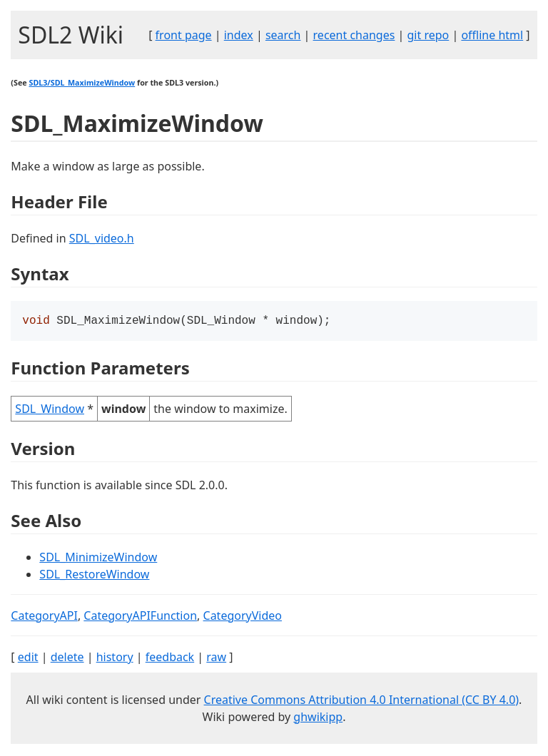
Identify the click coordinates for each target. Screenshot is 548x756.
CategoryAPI (44, 617)
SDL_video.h (102, 238)
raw (216, 658)
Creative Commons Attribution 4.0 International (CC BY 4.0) (362, 701)
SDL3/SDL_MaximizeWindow (82, 83)
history (115, 658)
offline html (492, 35)
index (239, 35)
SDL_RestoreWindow (94, 576)
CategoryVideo (243, 617)
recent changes (354, 35)
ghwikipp (318, 718)
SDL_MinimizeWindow (98, 558)
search (283, 35)
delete (67, 658)
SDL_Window (50, 410)
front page (184, 35)
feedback (170, 658)
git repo (428, 35)
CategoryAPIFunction (140, 617)
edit (28, 658)
